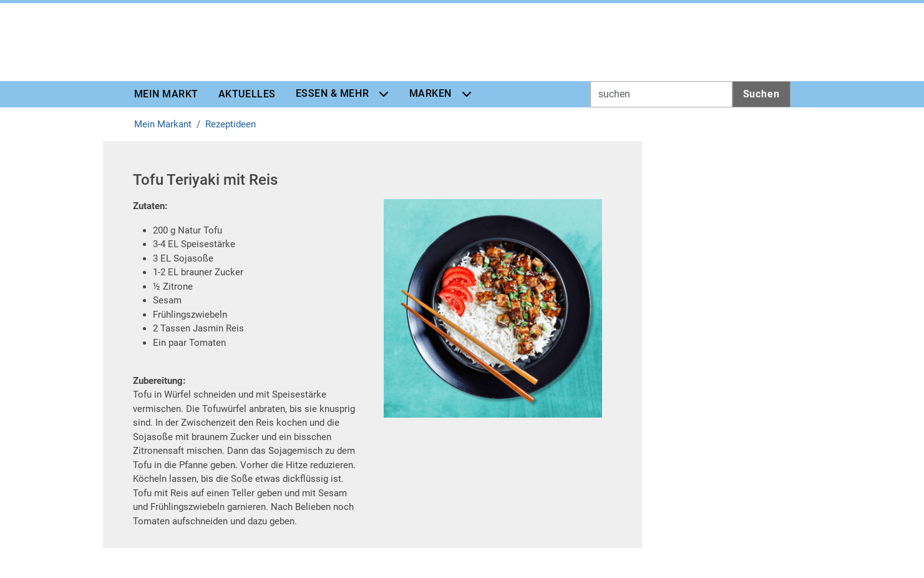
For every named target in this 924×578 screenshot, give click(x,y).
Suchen (761, 94)
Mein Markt (166, 94)
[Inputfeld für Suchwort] (661, 94)
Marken (430, 93)
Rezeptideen (231, 124)
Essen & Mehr (332, 93)
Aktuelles (247, 94)
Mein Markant (163, 124)
